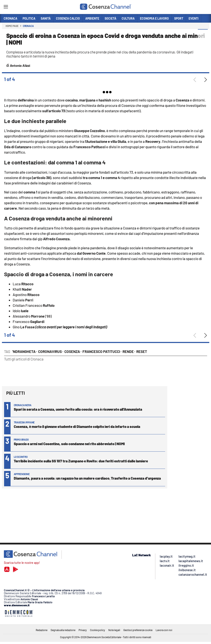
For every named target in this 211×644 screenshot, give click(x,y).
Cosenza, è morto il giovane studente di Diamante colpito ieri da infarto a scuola (77, 426)
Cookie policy (98, 630)
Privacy (83, 630)
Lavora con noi (164, 630)
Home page (12, 26)
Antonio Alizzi (20, 65)
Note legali (114, 630)
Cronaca (28, 26)
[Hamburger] (6, 7)
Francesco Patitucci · (102, 352)
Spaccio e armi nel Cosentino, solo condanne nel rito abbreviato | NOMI (69, 444)
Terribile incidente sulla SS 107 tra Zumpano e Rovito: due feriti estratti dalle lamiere (81, 461)
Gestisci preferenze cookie (138, 630)
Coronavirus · (51, 352)
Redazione (42, 630)
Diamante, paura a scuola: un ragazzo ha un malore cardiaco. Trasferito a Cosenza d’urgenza (87, 478)
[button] (203, 34)
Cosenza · (73, 352)
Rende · (129, 352)
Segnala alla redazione (63, 630)
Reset (142, 352)
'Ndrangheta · (25, 352)
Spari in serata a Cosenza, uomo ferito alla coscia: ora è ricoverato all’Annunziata (78, 409)
